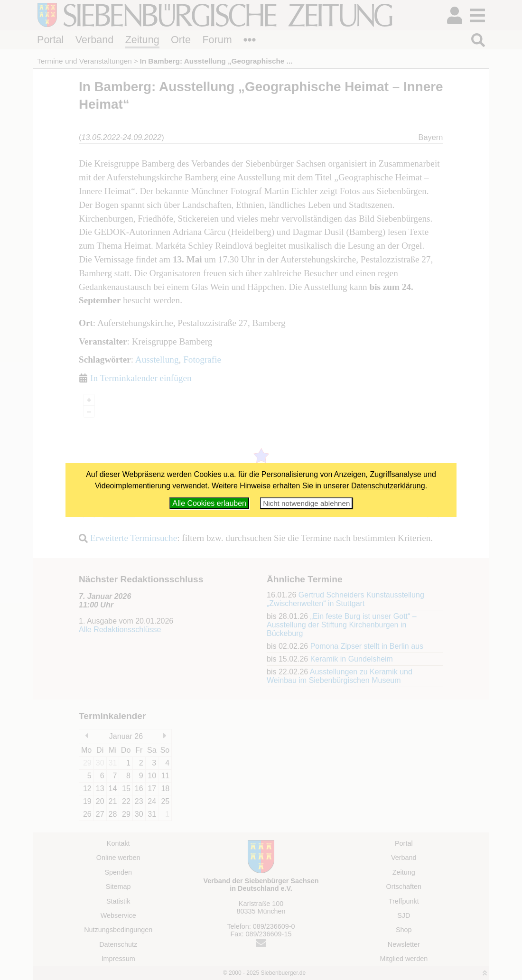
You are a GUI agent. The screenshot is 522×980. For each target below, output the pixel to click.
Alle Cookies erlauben (209, 503)
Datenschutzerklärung (388, 486)
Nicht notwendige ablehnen (306, 503)
